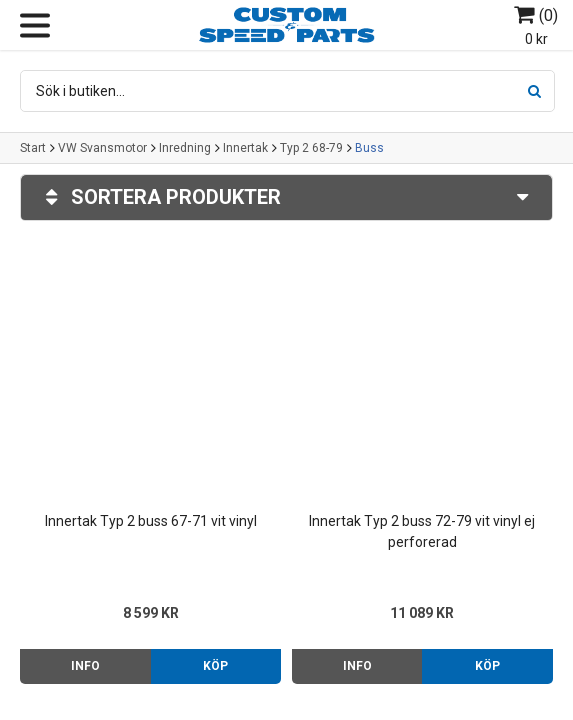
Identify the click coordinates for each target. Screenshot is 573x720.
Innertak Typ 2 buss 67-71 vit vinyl (151, 521)
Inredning (185, 148)
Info (85, 666)
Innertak (245, 148)
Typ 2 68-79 (311, 148)
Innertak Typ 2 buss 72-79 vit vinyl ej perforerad (422, 531)
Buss (369, 148)
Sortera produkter (286, 197)
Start (33, 148)
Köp (215, 666)
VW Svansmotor (102, 148)
